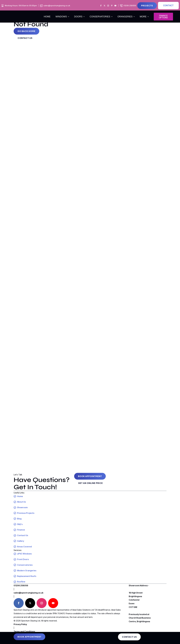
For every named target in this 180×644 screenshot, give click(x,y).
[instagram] (42, 603)
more (143, 17)
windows (61, 17)
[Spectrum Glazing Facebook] (101, 6)
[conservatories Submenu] (113, 17)
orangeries (125, 17)
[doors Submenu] (85, 17)
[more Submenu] (149, 17)
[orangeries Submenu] (135, 17)
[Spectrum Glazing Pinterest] (112, 6)
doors (78, 17)
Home (47, 17)
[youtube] (53, 603)
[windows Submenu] (69, 17)
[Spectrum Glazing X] (104, 6)
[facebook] (19, 603)
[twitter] (30, 603)
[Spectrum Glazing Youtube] (115, 6)
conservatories (100, 17)
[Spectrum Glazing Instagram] (108, 6)
